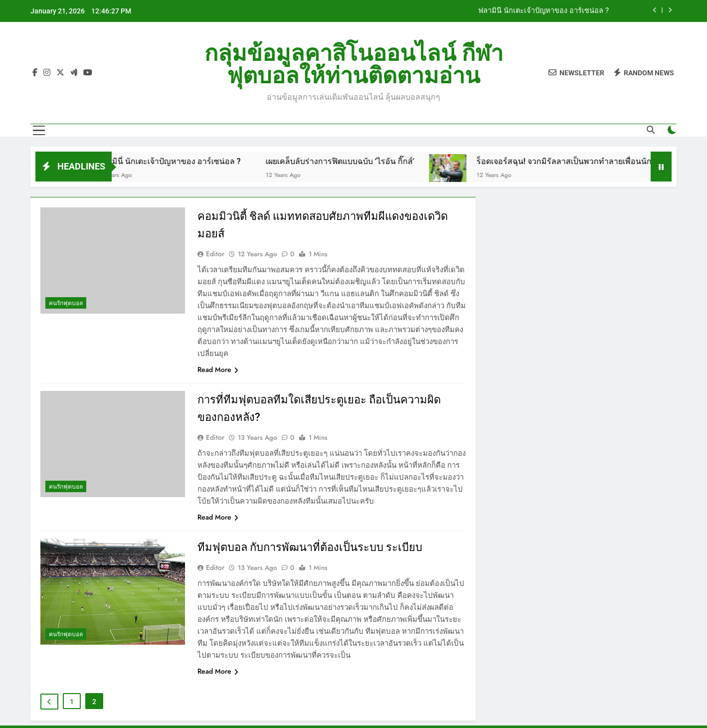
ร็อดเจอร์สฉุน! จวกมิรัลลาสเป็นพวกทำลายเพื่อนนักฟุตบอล (585, 161)
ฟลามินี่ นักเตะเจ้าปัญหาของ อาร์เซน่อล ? (543, 11)
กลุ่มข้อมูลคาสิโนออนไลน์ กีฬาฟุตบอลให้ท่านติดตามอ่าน (354, 64)
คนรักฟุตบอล (66, 303)
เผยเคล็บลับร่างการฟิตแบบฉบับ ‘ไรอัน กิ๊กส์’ (348, 161)
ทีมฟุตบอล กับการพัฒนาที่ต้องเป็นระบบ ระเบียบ (310, 547)
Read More (218, 369)
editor (215, 254)
